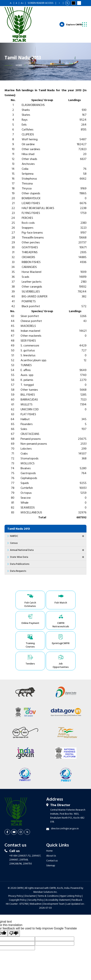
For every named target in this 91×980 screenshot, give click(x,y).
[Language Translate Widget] (59, 3)
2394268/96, (16, 845)
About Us (51, 837)
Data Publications (20, 564)
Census (14, 544)
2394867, (14, 841)
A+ (22, 3)
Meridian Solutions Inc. (45, 873)
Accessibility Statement (58, 881)
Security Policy (36, 881)
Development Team (54, 885)
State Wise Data (48, 558)
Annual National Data (48, 551)
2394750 (27, 845)
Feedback (77, 881)
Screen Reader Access (41, 3)
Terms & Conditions (48, 877)
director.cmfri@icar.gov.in (65, 809)
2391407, (36, 837)
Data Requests (18, 571)
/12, (29, 837)
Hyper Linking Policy (71, 877)
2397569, (24, 841)
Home (19, 66)
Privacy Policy (16, 877)
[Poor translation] (14, 914)
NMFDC (48, 537)
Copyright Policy (18, 881)
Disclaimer (30, 877)
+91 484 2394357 (18, 837)
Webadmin (36, 885)
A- (11, 3)
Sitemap (51, 847)
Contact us (52, 842)
